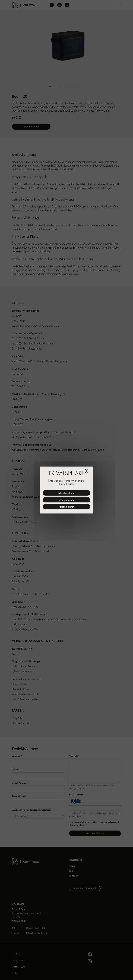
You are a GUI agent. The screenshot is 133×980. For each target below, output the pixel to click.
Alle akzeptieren (67, 493)
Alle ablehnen (67, 500)
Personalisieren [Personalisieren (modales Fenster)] (66, 507)
